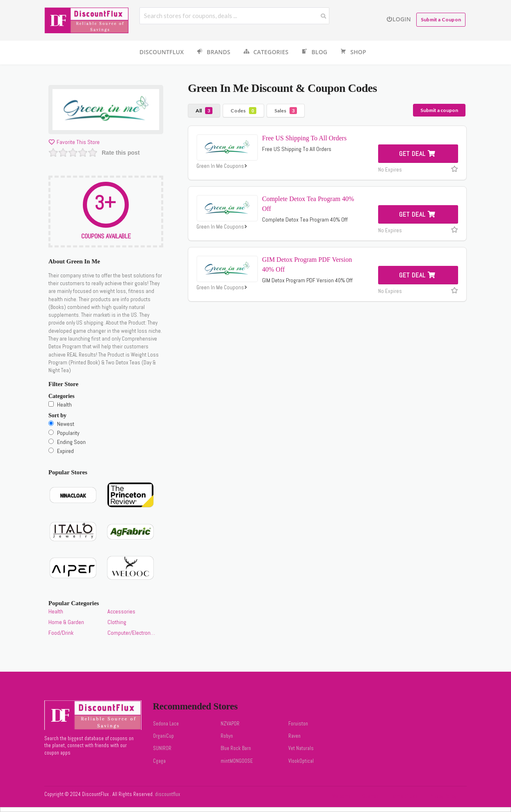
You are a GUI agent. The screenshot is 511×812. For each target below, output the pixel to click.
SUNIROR (162, 748)
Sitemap (371, 796)
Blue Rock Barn (236, 748)
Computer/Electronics (131, 633)
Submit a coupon (439, 110)
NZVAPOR (230, 724)
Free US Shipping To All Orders (304, 138)
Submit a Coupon (441, 19)
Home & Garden (66, 622)
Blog (314, 52)
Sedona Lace (166, 724)
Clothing (117, 622)
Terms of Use (404, 796)
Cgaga (159, 761)
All (204, 111)
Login (399, 19)
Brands (213, 52)
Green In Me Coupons (223, 166)
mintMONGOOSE (237, 761)
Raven (294, 736)
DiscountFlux (162, 52)
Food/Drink (61, 633)
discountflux (167, 794)
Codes (243, 111)
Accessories (121, 611)
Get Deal (417, 154)
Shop (353, 52)
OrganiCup (163, 736)
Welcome (341, 796)
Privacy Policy (443, 796)
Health (56, 611)
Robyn (227, 736)
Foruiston (298, 724)
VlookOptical (301, 761)
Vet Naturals (301, 748)
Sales (286, 111)
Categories (266, 52)
